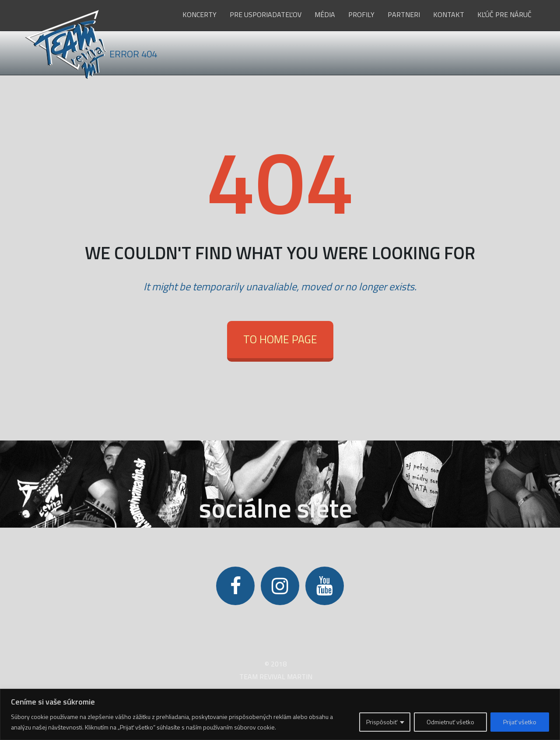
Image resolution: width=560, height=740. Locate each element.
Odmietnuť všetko (450, 722)
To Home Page (280, 339)
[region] (280, 714)
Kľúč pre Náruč (504, 14)
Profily (361, 14)
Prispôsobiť (382, 722)
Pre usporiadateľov (266, 14)
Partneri (404, 14)
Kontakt (449, 14)
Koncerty (199, 14)
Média (325, 14)
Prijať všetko (520, 722)
